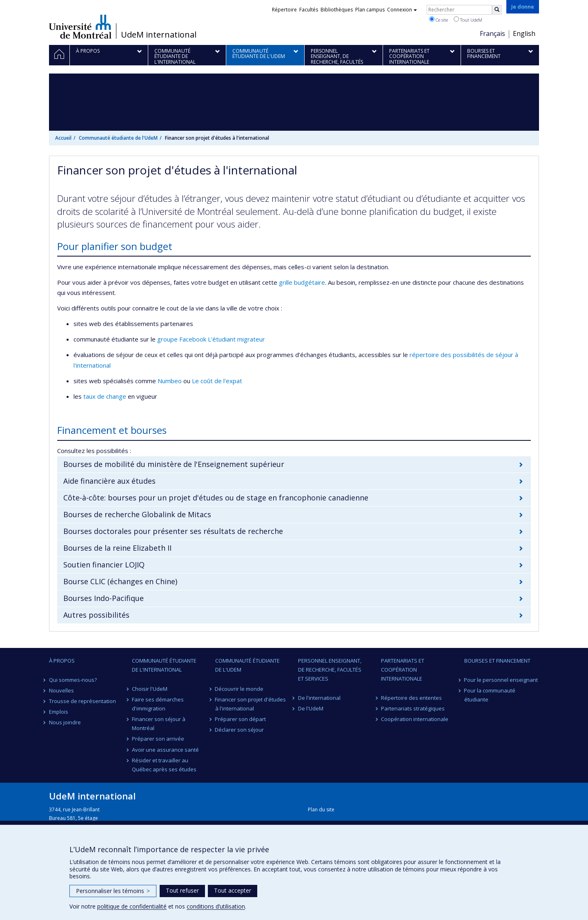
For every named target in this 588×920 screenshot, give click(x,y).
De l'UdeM (311, 708)
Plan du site (321, 809)
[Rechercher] (497, 10)
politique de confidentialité (132, 906)
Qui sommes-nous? (73, 680)
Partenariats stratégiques (413, 708)
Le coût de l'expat (217, 381)
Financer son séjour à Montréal (159, 723)
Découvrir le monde (239, 689)
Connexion (402, 10)
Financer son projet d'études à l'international (251, 704)
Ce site (439, 20)
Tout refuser (182, 890)
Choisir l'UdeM (150, 689)
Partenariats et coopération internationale (403, 670)
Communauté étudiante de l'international (164, 665)
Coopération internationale (415, 719)
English (524, 33)
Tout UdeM (468, 20)
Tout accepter (233, 890)
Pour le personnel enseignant (501, 680)
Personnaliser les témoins (113, 891)
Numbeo (170, 381)
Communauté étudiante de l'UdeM (118, 138)
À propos (62, 661)
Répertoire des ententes (411, 698)
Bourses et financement (497, 661)
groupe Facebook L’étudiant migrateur (211, 339)
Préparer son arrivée (158, 739)
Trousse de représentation (82, 701)
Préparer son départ (241, 719)
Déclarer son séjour (240, 730)
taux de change (105, 396)
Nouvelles (61, 690)
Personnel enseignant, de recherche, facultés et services (330, 670)
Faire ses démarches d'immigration (158, 704)
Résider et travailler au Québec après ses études (164, 765)
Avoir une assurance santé (165, 750)
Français (492, 33)
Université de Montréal (80, 27)
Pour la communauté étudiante (490, 695)
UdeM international (159, 35)
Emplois (59, 712)
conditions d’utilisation (216, 906)
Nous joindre (65, 722)
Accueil (63, 138)
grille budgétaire (302, 282)
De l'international (319, 698)
